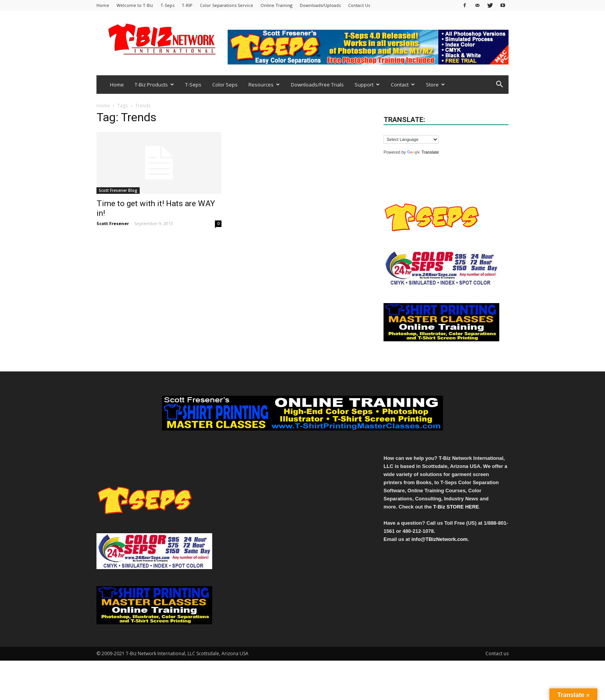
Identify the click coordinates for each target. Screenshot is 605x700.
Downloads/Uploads (320, 5)
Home (103, 5)
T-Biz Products (154, 85)
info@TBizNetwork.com (439, 539)
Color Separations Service (226, 5)
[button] (499, 85)
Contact (403, 85)
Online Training (276, 5)
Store (435, 85)
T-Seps (167, 5)
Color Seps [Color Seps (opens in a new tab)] (225, 85)
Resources (264, 85)
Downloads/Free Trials (317, 85)
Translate (423, 152)
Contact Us (359, 5)
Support (367, 85)
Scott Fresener (113, 223)
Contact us (497, 653)
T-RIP (187, 5)
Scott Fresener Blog (118, 190)
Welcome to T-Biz (135, 5)
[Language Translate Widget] (411, 139)
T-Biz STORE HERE (456, 507)
